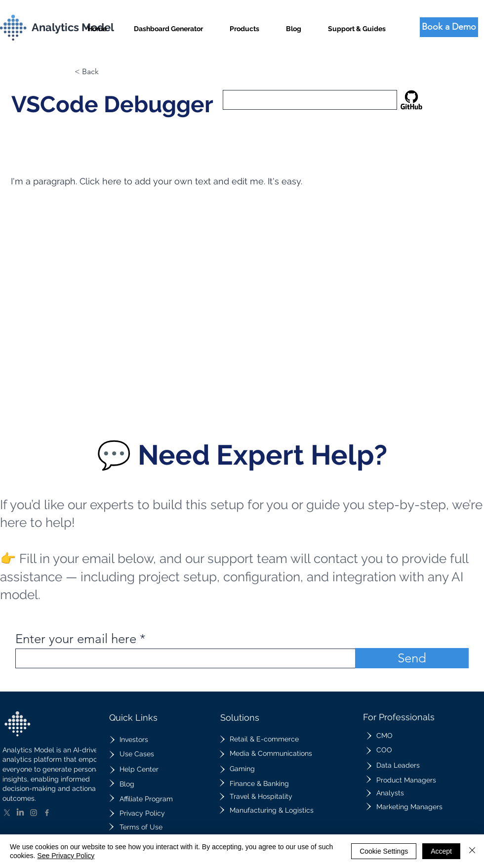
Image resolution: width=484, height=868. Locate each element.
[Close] (472, 851)
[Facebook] (47, 813)
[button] (244, 24)
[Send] (412, 658)
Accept (441, 851)
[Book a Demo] (449, 27)
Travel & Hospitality (261, 796)
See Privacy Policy (66, 856)
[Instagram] (34, 813)
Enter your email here (76, 639)
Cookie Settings (384, 851)
